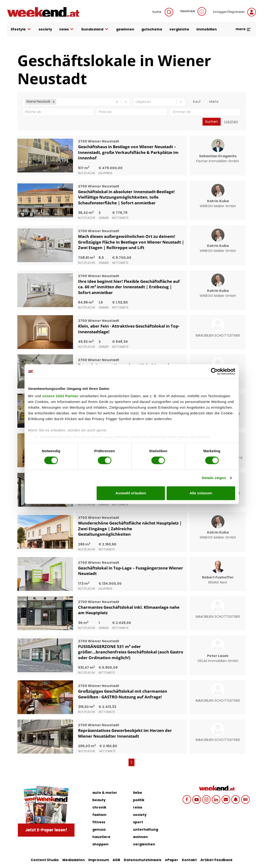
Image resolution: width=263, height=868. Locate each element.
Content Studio (45, 860)
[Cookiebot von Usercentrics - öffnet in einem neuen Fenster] (214, 371)
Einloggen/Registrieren (235, 12)
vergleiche (179, 29)
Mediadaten (74, 860)
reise (138, 807)
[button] (54, 102)
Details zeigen (214, 478)
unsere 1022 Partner (60, 396)
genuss (99, 829)
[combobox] (58, 102)
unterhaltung (146, 829)
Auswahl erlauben (131, 493)
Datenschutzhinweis (143, 860)
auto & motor (105, 793)
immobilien (207, 29)
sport (138, 822)
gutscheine (152, 29)
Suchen (211, 122)
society (45, 29)
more (243, 29)
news (67, 29)
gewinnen (125, 29)
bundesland (95, 29)
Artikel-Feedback (216, 860)
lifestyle (21, 29)
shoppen (100, 844)
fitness (99, 822)
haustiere (101, 837)
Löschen (231, 122)
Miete (214, 102)
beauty (99, 800)
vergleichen (144, 844)
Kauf (197, 102)
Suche (163, 12)
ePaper (172, 860)
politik (139, 800)
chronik (99, 807)
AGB (116, 860)
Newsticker (193, 11)
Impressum (99, 860)
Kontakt (189, 860)
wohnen (140, 837)
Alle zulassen (201, 493)
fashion (99, 815)
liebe (138, 793)
